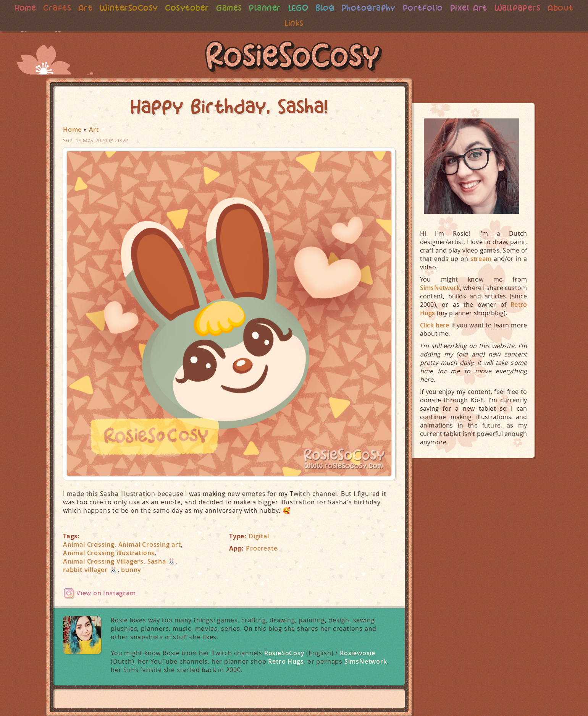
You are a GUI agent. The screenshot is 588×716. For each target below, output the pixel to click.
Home (36, 8)
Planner (281, 8)
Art (97, 8)
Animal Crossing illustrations (109, 553)
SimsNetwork (366, 661)
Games (244, 8)
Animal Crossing (89, 544)
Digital (259, 536)
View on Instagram (106, 593)
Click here (435, 325)
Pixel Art (489, 8)
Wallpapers (539, 8)
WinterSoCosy (142, 8)
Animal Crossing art (150, 544)
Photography (386, 8)
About (281, 23)
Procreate (262, 548)
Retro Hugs (286, 661)
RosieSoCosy (294, 58)
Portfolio (442, 8)
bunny (131, 570)
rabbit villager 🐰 (90, 570)
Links (311, 23)
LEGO (315, 8)
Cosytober (201, 8)
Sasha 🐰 (162, 561)
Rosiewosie (358, 653)
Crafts (69, 8)
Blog (342, 8)
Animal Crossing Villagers (103, 561)
